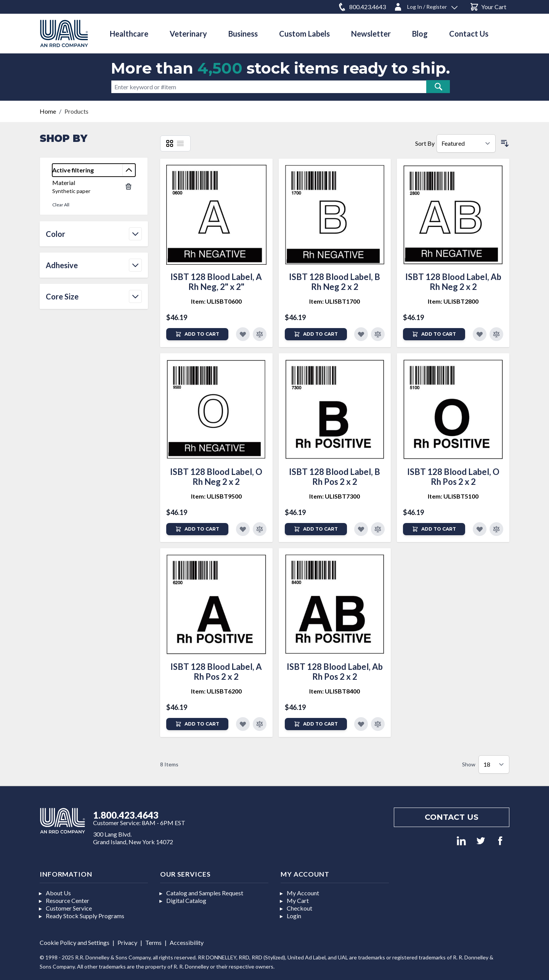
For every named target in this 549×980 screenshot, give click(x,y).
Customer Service (69, 908)
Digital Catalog (186, 900)
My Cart (298, 900)
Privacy (127, 942)
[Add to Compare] (260, 334)
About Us (58, 893)
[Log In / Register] (425, 6)
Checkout (299, 908)
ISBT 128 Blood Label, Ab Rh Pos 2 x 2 (335, 672)
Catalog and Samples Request (205, 893)
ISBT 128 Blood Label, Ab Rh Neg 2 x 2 (453, 282)
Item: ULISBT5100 (453, 496)
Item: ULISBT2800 (453, 301)
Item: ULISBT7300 (335, 496)
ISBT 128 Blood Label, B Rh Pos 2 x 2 (335, 477)
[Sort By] (466, 143)
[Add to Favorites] (243, 334)
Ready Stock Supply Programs (85, 916)
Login (294, 916)
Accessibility (187, 942)
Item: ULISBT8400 (335, 691)
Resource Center (67, 900)
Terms (153, 942)
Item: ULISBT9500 (216, 496)
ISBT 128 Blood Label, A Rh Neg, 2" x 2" (216, 282)
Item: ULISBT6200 (216, 691)
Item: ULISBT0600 (216, 301)
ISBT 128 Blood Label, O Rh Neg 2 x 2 (216, 477)
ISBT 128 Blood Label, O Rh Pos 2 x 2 (453, 477)
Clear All (61, 205)
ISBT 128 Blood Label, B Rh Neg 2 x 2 (335, 282)
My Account (303, 893)
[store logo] (64, 33)
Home (48, 111)
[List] (180, 143)
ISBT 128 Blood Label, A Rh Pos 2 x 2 (216, 672)
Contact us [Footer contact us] (452, 817)
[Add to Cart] (197, 334)
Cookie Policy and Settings (75, 942)
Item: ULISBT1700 (335, 301)
